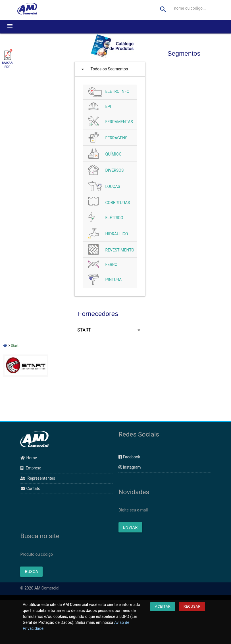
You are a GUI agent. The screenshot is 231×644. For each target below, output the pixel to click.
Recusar (192, 606)
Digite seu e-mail (133, 510)
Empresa (31, 468)
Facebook (129, 457)
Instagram (130, 467)
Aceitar (163, 606)
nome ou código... (190, 8)
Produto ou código (37, 554)
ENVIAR (130, 527)
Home (29, 458)
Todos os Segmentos (103, 69)
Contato (30, 488)
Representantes (38, 478)
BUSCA (31, 572)
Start (15, 346)
